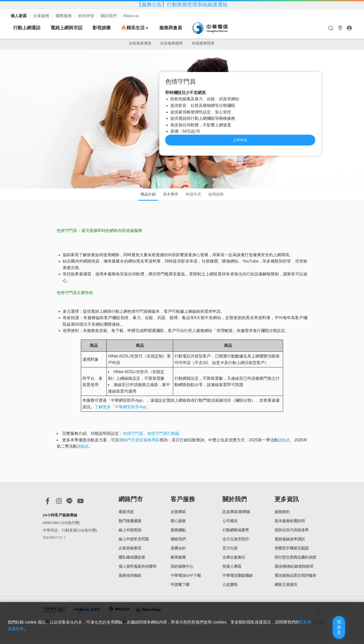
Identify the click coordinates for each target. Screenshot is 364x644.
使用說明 (224, 197)
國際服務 (64, 16)
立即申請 (275, 141)
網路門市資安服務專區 (139, 444)
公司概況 (230, 524)
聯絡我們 (178, 543)
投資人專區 (232, 570)
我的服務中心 (182, 570)
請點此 (284, 444)
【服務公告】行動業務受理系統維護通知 (182, 5)
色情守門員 (133, 437)
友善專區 (178, 515)
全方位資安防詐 (236, 543)
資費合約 (178, 552)
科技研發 (87, 16)
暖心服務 (178, 524)
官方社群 (230, 552)
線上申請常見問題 (134, 543)
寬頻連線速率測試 (290, 543)
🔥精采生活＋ (183, 28)
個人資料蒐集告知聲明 (138, 570)
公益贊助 (230, 588)
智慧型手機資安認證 (292, 552)
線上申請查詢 (130, 533)
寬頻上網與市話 (114, 28)
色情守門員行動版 (163, 437)
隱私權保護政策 (132, 561)
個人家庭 (19, 16)
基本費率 (168, 197)
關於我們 (109, 16)
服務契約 (282, 515)
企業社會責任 (234, 561)
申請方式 (196, 197)
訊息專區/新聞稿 (236, 515)
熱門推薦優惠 (130, 524)
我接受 (330, 632)
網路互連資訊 (286, 588)
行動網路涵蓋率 (236, 533)
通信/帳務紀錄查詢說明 (294, 570)
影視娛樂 (149, 28)
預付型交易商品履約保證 (295, 561)
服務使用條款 (130, 579)
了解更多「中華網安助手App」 (122, 410)
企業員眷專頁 (130, 552)
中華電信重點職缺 (238, 579)
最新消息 (126, 515)
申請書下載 (180, 588)
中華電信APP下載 (186, 579)
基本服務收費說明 (290, 524)
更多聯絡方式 (54, 541)
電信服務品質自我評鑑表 (295, 579)
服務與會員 (218, 28)
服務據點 (178, 533)
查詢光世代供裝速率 (292, 533)
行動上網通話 (74, 28)
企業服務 (42, 16)
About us (131, 16)
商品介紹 (140, 197)
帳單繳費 (178, 561)
